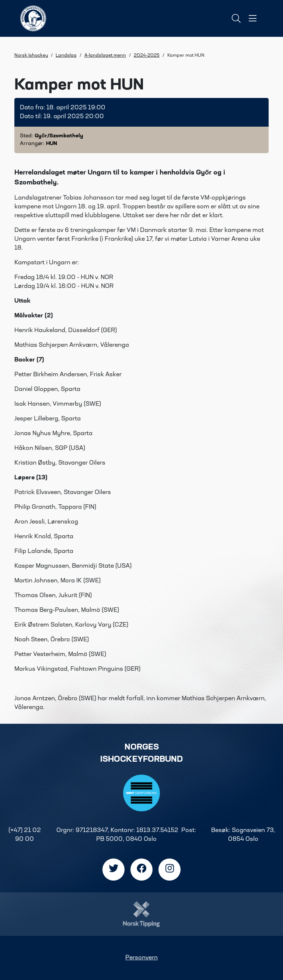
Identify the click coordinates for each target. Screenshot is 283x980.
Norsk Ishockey (31, 56)
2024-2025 (147, 56)
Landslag (66, 56)
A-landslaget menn (105, 56)
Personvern (141, 958)
